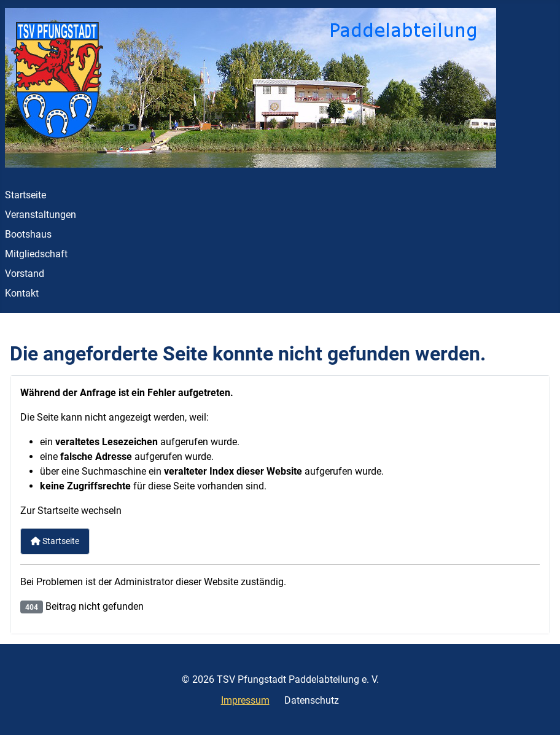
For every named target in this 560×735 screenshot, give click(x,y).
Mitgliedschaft (36, 254)
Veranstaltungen (41, 215)
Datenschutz (312, 700)
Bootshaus (28, 234)
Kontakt (22, 293)
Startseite (25, 195)
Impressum (245, 700)
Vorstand (25, 274)
